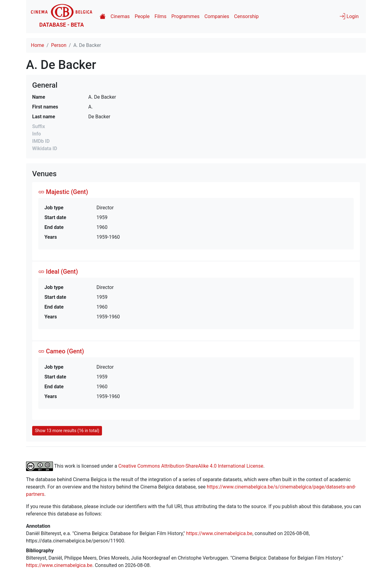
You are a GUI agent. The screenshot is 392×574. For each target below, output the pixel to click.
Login (349, 16)
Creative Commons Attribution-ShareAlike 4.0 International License (191, 466)
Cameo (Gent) (61, 351)
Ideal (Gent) (58, 272)
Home (38, 45)
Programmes (186, 16)
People (142, 16)
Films (161, 16)
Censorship (246, 16)
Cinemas (120, 16)
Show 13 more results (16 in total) (67, 431)
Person (59, 45)
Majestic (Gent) (63, 192)
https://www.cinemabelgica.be (219, 533)
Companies (217, 16)
